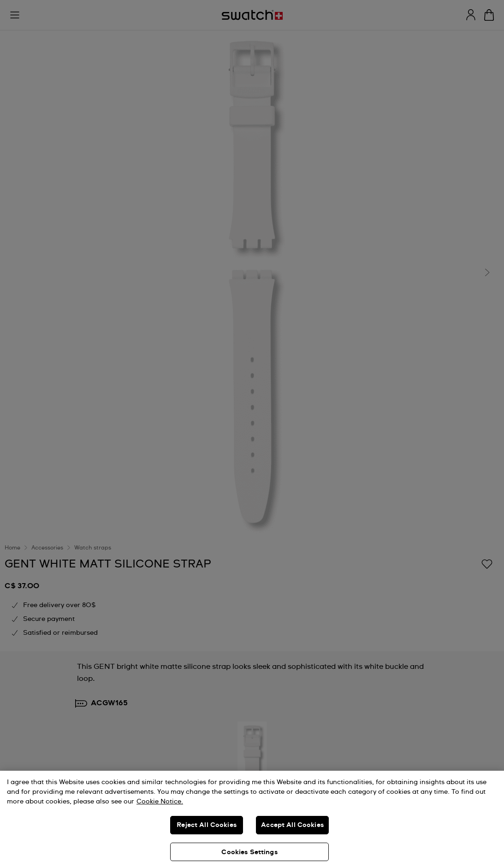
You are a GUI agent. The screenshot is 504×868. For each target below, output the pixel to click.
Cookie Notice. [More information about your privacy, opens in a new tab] (160, 802)
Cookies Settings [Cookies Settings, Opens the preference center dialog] (249, 852)
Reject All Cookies (207, 825)
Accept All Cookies (292, 825)
